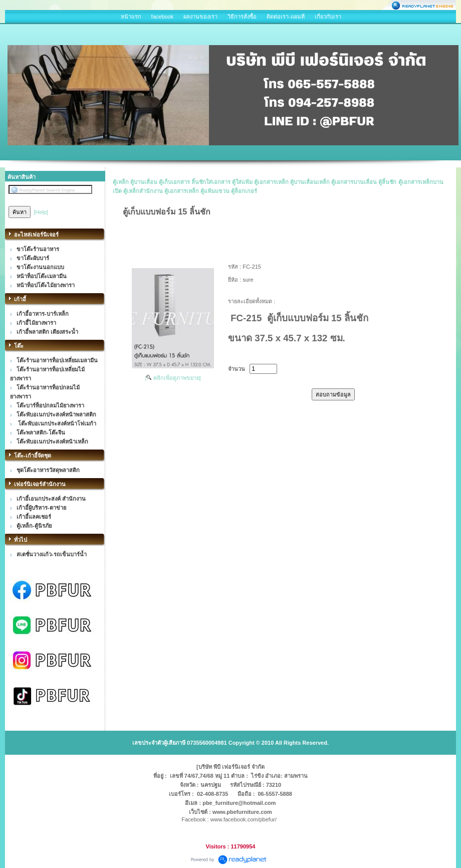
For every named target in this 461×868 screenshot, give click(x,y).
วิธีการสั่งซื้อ (242, 17)
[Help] (41, 212)
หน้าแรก (131, 17)
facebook (163, 17)
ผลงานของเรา (200, 17)
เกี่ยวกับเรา (328, 17)
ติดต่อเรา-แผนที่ (286, 17)
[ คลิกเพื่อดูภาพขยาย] (173, 378)
